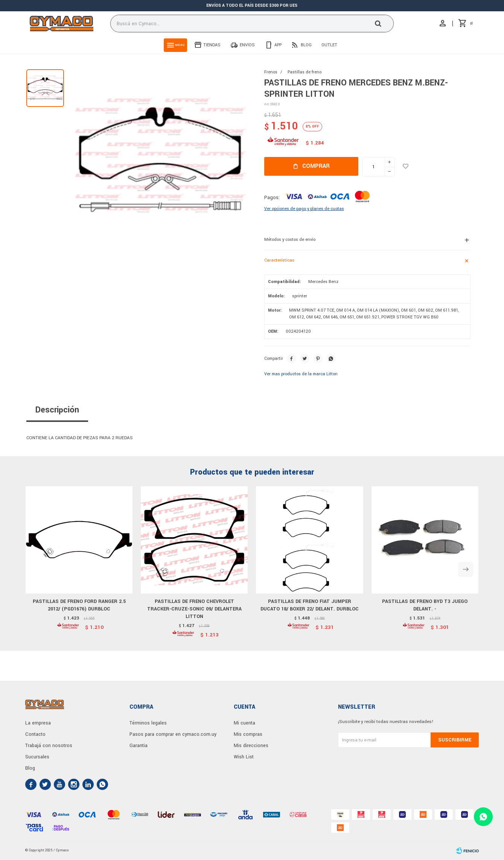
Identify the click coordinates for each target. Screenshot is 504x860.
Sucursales (37, 757)
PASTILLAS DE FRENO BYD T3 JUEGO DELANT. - (425, 605)
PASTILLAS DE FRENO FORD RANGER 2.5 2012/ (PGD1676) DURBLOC (79, 605)
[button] (466, 569)
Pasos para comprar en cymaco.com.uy (173, 734)
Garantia (139, 746)
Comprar (316, 166)
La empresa (38, 723)
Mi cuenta (244, 723)
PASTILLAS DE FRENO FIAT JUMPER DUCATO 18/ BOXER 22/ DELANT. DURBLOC (310, 605)
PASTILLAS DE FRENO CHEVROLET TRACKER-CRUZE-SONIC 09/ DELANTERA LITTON (194, 609)
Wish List (244, 757)
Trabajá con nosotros (49, 746)
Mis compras (248, 734)
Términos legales (148, 723)
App (278, 45)
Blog (306, 45)
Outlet (329, 45)
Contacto (35, 734)
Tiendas (212, 45)
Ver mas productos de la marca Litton (301, 374)
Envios (247, 45)
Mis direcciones (251, 746)
